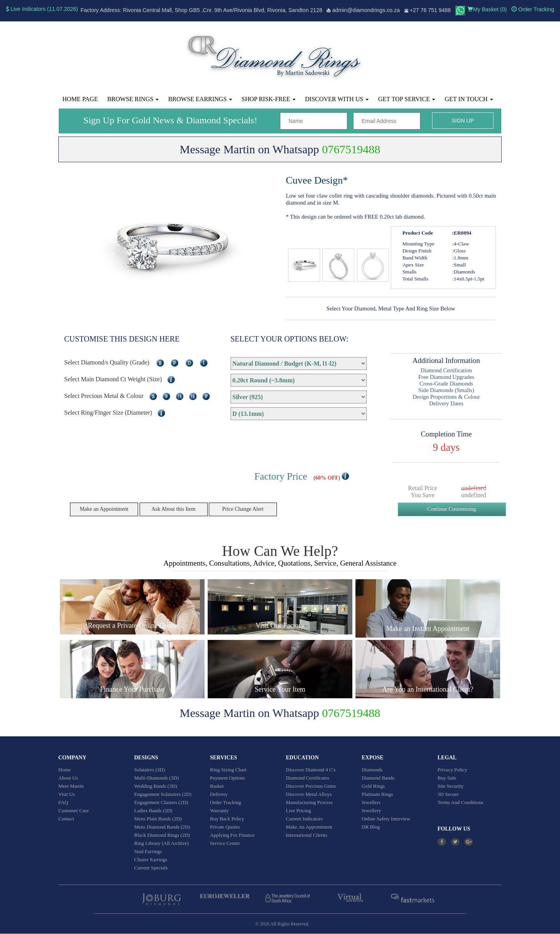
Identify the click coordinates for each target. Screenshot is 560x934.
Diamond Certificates (308, 778)
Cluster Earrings (151, 860)
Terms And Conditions (460, 802)
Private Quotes (225, 827)
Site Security (451, 786)
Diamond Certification (446, 370)
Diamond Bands (378, 778)
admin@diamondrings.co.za (366, 10)
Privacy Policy (452, 770)
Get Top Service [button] (407, 99)
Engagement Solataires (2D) (163, 794)
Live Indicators (26, 9)
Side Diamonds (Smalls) (446, 390)
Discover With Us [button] (337, 99)
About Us (68, 778)
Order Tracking (533, 9)
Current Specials (151, 868)
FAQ (63, 802)
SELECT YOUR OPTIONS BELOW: (290, 339)
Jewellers (371, 802)
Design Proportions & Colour (446, 397)
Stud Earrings (148, 851)
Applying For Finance (232, 835)
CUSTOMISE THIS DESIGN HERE (122, 339)
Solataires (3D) (150, 770)
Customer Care (73, 810)
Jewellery (371, 810)
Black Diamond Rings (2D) (162, 835)
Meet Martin (71, 786)
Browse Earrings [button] (200, 99)
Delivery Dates (446, 403)
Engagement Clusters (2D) (161, 802)
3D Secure (448, 794)
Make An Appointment (309, 827)
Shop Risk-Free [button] (269, 99)
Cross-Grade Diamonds (446, 384)
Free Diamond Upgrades (446, 377)
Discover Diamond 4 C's (311, 770)
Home (65, 770)
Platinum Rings (377, 794)
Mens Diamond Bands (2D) (162, 827)
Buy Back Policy (227, 819)
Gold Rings (373, 786)
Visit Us (66, 794)
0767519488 (351, 149)
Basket (217, 786)
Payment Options (227, 778)
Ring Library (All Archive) (161, 843)
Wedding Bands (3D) (156, 786)
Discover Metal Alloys (309, 794)
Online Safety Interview (386, 819)
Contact (66, 819)
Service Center (225, 843)
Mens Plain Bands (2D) (158, 819)
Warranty (219, 810)
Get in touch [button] (469, 99)
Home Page (80, 99)
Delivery (219, 794)
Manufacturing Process (309, 802)
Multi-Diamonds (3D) (156, 778)
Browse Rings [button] (133, 99)
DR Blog (371, 827)
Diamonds (372, 770)
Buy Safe (447, 778)
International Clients (307, 835)
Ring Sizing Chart (228, 770)
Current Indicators (304, 819)
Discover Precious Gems (311, 786)
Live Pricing (298, 810)
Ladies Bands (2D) (153, 810)
